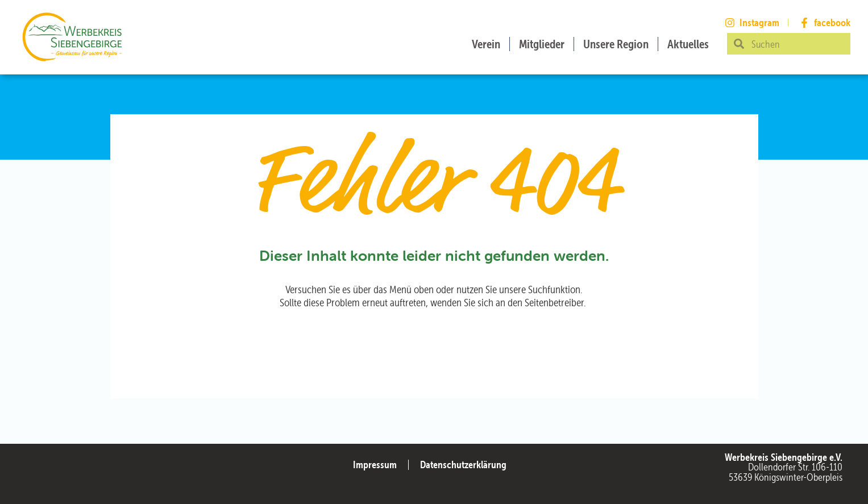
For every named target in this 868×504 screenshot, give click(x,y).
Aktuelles (688, 44)
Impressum (375, 465)
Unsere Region (616, 44)
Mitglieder (542, 44)
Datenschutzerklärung (463, 465)
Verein (486, 44)
